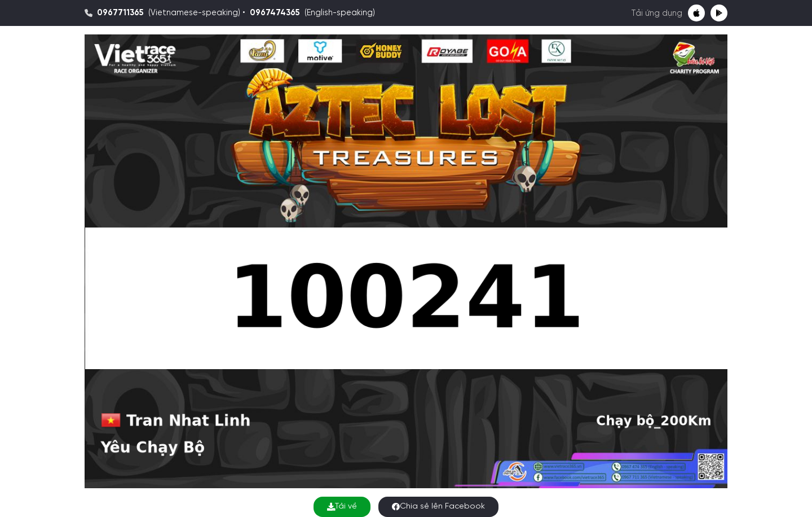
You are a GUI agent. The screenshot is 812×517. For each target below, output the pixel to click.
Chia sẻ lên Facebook (438, 507)
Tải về (342, 507)
